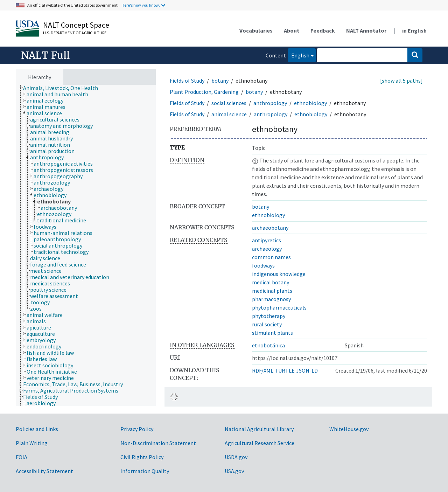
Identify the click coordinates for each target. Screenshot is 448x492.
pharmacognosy (271, 299)
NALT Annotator (366, 30)
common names (271, 257)
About (292, 30)
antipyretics (267, 240)
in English (414, 30)
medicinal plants (272, 291)
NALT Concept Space (76, 25)
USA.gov (234, 471)
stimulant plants (272, 333)
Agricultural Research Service (260, 443)
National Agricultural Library (259, 429)
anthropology (270, 103)
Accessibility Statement (44, 471)
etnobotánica (268, 345)
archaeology (267, 249)
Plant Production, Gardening (204, 92)
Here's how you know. (141, 5)
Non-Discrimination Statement (158, 443)
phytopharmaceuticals (279, 307)
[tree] (86, 245)
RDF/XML (263, 370)
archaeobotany (270, 228)
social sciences (229, 103)
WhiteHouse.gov (349, 429)
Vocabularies (256, 30)
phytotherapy (269, 316)
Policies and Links (37, 429)
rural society (267, 324)
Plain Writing (32, 443)
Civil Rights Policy (142, 457)
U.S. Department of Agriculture (75, 33)
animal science (229, 114)
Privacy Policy (137, 429)
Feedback (323, 30)
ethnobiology (310, 103)
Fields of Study (187, 81)
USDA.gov (236, 457)
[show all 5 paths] (401, 81)
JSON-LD (307, 370)
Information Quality (145, 471)
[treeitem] (64, 88)
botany (220, 81)
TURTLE (285, 370)
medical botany (271, 282)
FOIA (22, 457)
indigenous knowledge (279, 274)
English (299, 55)
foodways (263, 265)
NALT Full (45, 55)
